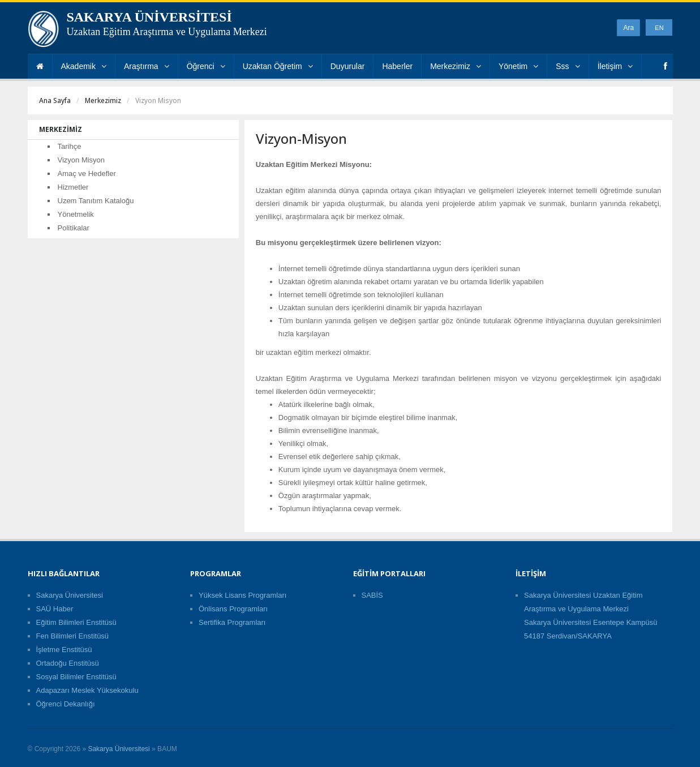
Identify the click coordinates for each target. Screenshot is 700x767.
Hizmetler (73, 187)
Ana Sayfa (55, 100)
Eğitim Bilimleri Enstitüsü (76, 622)
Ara (628, 28)
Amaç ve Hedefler (87, 173)
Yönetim (518, 66)
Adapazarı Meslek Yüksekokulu (87, 690)
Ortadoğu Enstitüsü (68, 663)
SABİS (372, 595)
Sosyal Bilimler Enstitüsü (76, 677)
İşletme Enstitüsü (64, 650)
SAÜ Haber (55, 609)
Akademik (84, 66)
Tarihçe (70, 146)
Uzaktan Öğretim (278, 66)
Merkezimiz (456, 66)
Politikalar (74, 228)
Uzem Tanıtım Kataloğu (96, 201)
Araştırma (147, 66)
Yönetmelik (76, 214)
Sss (568, 66)
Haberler (397, 66)
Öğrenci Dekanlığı (66, 704)
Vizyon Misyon (81, 160)
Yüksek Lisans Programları (242, 595)
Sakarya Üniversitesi (70, 595)
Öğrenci (206, 66)
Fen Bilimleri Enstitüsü (73, 636)
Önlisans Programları (233, 609)
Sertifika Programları (232, 622)
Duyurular (348, 66)
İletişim (615, 66)
